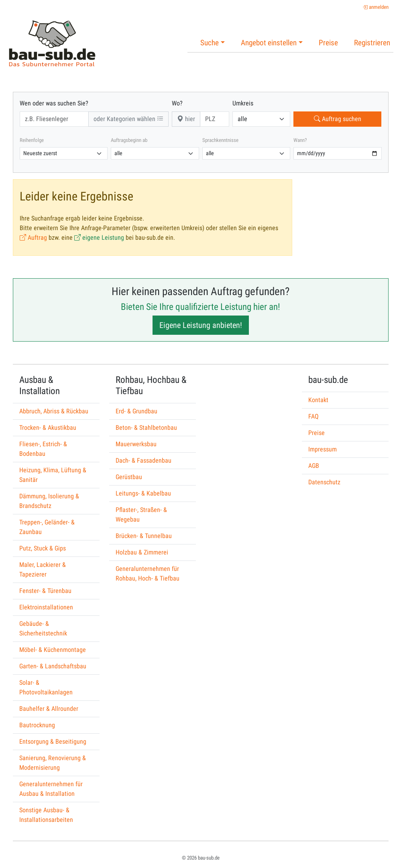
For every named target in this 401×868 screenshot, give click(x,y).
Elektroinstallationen (46, 607)
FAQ (313, 416)
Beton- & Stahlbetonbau (146, 428)
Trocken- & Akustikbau (48, 428)
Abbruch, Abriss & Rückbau (54, 411)
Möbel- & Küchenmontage (53, 650)
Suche (210, 43)
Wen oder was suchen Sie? (54, 103)
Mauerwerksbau (136, 444)
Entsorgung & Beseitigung (53, 742)
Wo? (177, 103)
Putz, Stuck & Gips (43, 548)
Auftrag (33, 238)
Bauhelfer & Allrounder (49, 709)
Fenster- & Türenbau (45, 591)
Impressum (323, 449)
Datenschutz (324, 482)
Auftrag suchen (338, 119)
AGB (314, 466)
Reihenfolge (32, 140)
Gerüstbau (129, 477)
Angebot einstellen (269, 43)
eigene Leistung (99, 238)
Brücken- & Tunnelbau (144, 536)
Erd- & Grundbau (136, 411)
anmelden (376, 7)
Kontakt (318, 400)
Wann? (300, 140)
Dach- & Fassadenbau (144, 460)
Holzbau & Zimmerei (142, 552)
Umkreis (243, 103)
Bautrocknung (37, 725)
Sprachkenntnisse (220, 140)
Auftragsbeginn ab (129, 140)
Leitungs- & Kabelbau (143, 493)
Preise (328, 43)
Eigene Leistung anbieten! (201, 325)
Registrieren (372, 43)
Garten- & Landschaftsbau (53, 666)
